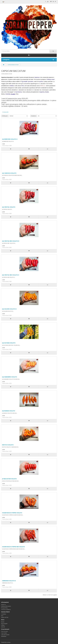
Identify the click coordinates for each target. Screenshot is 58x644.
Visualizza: (34, 116)
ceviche (41, 82)
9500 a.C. (43, 86)
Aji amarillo (24, 82)
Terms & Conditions (6, 610)
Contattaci (4, 614)
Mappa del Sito (5, 617)
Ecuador (13, 94)
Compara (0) (5, 112)
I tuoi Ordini (4, 633)
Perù (23, 86)
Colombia (8, 94)
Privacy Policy (4, 608)
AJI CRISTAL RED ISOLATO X (11, 275)
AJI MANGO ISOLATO (9, 411)
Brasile (47, 92)
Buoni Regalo (4, 624)
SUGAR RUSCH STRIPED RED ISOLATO (13, 547)
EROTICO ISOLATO (8, 445)
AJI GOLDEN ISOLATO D (9, 309)
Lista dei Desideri (5, 635)
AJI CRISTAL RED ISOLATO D (11, 241)
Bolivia (12, 86)
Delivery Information (6, 606)
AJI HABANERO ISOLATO (10, 377)
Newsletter (4, 636)
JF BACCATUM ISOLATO (9, 479)
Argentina (42, 92)
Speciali (3, 627)
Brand (3, 622)
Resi (2, 616)
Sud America (19, 92)
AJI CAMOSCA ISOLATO (9, 173)
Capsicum (37, 77)
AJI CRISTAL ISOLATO (9, 207)
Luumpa (8, 642)
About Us (3, 605)
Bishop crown (51, 79)
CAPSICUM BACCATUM (13, 65)
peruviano (31, 82)
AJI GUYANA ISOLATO (9, 343)
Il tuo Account (4, 631)
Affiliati (3, 625)
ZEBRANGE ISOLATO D (9, 581)
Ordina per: (5, 116)
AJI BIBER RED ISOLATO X (10, 139)
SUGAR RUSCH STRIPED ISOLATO (12, 513)
